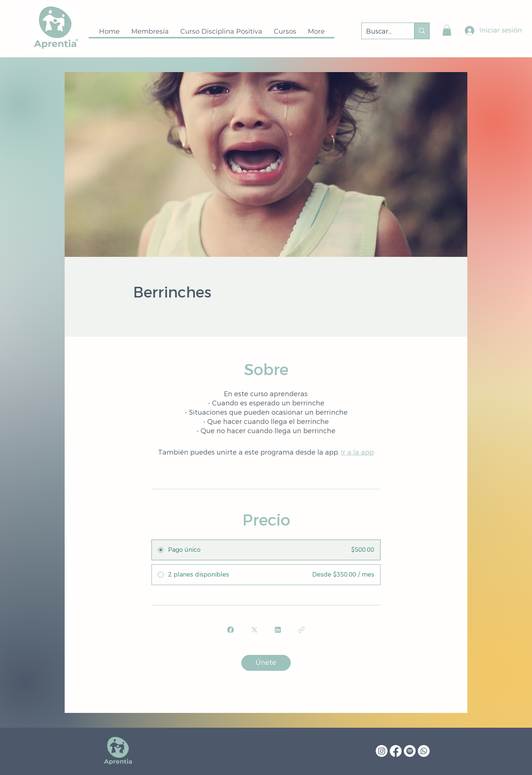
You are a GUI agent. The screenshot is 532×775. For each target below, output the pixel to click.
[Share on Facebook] (231, 630)
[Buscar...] (382, 32)
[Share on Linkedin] (278, 630)
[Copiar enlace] (301, 630)
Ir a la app (357, 452)
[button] (447, 30)
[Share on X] (254, 630)
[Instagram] (382, 751)
